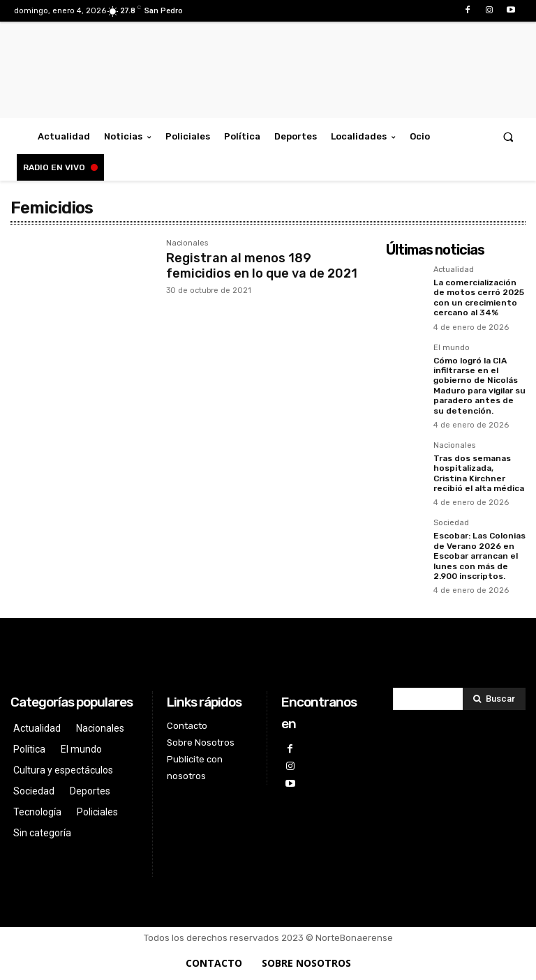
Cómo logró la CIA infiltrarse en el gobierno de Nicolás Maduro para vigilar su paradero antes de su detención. (479, 386)
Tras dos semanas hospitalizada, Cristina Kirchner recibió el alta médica (479, 473)
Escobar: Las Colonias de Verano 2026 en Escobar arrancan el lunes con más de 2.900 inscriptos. (479, 556)
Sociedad (451, 523)
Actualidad (454, 270)
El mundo (452, 348)
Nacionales (187, 243)
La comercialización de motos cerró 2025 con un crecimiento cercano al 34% (479, 297)
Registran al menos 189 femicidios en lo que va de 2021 (262, 266)
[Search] (494, 699)
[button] (508, 136)
